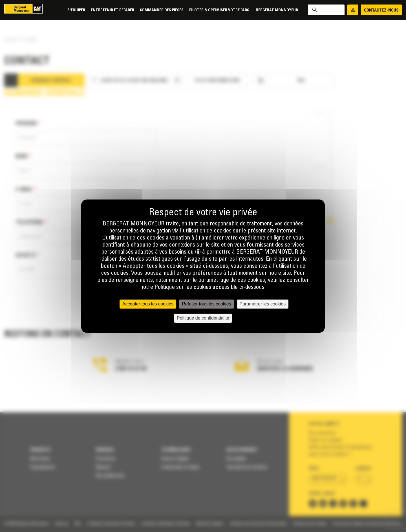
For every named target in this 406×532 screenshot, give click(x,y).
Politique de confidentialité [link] (203, 318)
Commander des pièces (162, 10)
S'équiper (76, 10)
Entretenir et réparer (112, 10)
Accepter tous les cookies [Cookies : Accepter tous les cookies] (148, 304)
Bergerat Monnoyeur (277, 10)
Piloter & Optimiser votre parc (220, 10)
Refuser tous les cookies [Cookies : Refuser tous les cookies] (206, 304)
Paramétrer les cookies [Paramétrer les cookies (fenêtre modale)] (263, 304)
